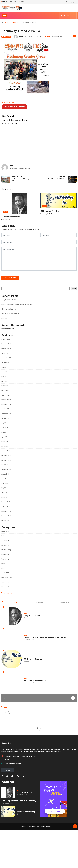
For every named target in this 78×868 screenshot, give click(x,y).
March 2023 (5, 497)
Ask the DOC (5, 573)
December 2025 (6, 344)
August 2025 (5, 363)
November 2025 (6, 349)
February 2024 (6, 446)
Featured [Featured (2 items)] (6, 713)
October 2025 (5, 353)
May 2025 (4, 376)
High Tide (4, 318)
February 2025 (6, 390)
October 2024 (5, 409)
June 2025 (5, 372)
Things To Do (5, 582)
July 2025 (4, 367)
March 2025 (5, 386)
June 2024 (5, 428)
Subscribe (8, 770)
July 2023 (4, 479)
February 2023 (6, 502)
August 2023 (5, 474)
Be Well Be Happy (7, 578)
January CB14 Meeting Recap (10, 314)
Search (4, 285)
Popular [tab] (35, 602)
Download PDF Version (14, 107)
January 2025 (6, 395)
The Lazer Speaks (7, 587)
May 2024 (4, 432)
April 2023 (4, 493)
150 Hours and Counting (49, 211)
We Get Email (5, 540)
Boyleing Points (6, 545)
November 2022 (6, 516)
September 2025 (6, 358)
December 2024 (6, 400)
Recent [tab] (10, 602)
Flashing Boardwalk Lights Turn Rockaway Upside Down (18, 304)
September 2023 (6, 469)
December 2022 (6, 511)
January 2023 (6, 507)
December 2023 (6, 455)
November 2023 (6, 460)
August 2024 (5, 418)
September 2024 (6, 414)
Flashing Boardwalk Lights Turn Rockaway (20, 801)
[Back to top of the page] (75, 826)
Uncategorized (6, 559)
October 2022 (5, 521)
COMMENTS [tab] (60, 602)
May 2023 (4, 488)
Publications (15, 22)
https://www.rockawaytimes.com (20, 168)
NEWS (5, 212)
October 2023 (5, 465)
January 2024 (6, 451)
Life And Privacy (6, 550)
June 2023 (5, 483)
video (3, 564)
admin (21, 37)
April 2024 (4, 437)
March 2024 (5, 442)
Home (6, 22)
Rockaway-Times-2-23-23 (8, 102)
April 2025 (4, 381)
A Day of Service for (25, 792)
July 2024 (4, 423)
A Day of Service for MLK (17, 2)
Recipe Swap (5, 531)
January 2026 (6, 339)
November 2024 (6, 404)
